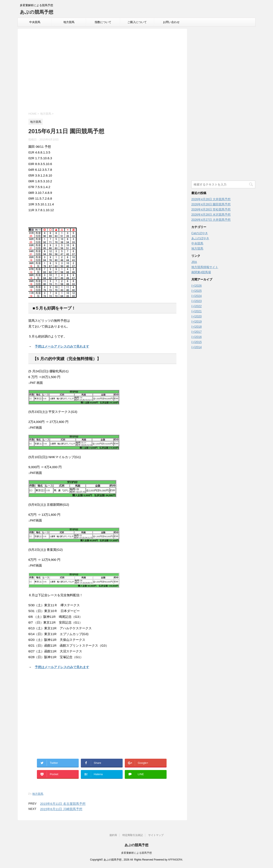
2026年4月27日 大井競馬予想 (211, 220)
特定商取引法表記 (133, 835)
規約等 (113, 835)
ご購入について (137, 22)
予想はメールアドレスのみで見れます (62, 346)
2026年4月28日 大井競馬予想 (211, 199)
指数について (103, 22)
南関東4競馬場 (201, 272)
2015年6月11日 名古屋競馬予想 (63, 804)
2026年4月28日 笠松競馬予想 (211, 209)
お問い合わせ (171, 22)
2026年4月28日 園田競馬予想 (211, 204)
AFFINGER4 (175, 860)
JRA (194, 262)
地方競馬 (69, 22)
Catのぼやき (200, 233)
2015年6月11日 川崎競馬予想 (61, 809)
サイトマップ (156, 835)
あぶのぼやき (200, 238)
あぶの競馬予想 (37, 12)
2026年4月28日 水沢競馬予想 (211, 215)
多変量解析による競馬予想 (136, 853)
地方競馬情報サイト (205, 267)
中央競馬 (35, 22)
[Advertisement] (102, 71)
